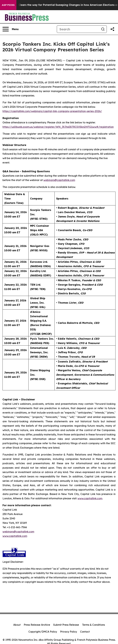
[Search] (78, 29)
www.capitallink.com (15, 536)
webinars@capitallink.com (18, 532)
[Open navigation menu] (11, 29)
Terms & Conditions (93, 625)
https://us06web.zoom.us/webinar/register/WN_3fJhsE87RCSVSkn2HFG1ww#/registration (58, 127)
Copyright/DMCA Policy (43, 632)
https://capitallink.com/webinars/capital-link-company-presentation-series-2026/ (52, 111)
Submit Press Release (66, 625)
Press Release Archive (37, 625)
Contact (85, 632)
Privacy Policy (69, 632)
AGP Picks (8, 5)
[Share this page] (112, 29)
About (17, 625)
